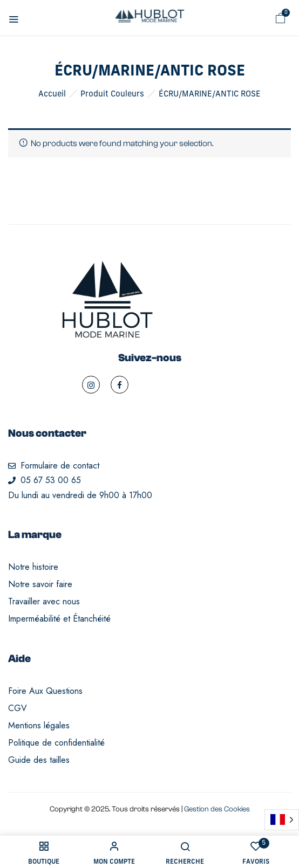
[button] (281, 18)
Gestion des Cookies (217, 809)
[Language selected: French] (282, 820)
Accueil (52, 95)
